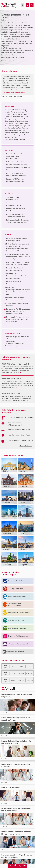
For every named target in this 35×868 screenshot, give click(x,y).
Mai (22, 666)
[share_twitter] (20, 866)
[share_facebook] (15, 866)
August (21, 673)
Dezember (29, 680)
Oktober (13, 680)
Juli (14, 673)
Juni (29, 666)
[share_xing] (11, 866)
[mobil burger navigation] (23, 5)
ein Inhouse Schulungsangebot (15, 92)
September (29, 673)
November (22, 680)
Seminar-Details (8, 61)
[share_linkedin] (25, 866)
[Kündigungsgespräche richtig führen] (28, 5)
